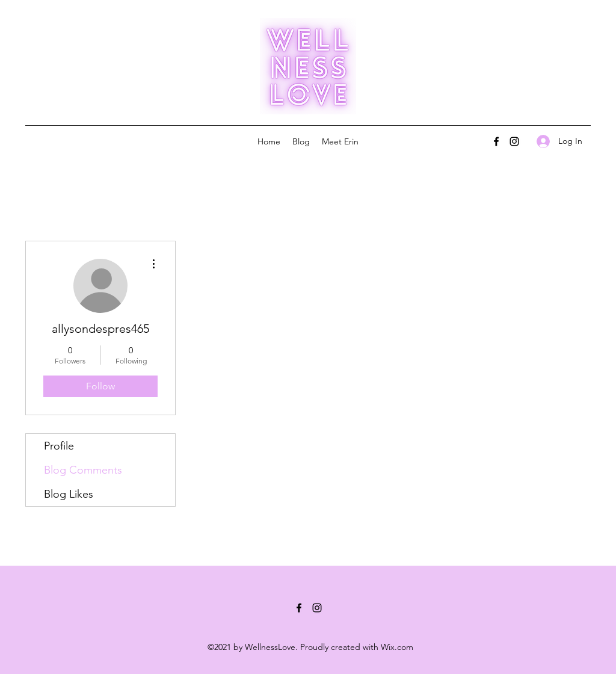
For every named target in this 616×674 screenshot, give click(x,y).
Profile (59, 446)
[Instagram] (514, 141)
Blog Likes (69, 494)
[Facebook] (496, 141)
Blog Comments (83, 470)
